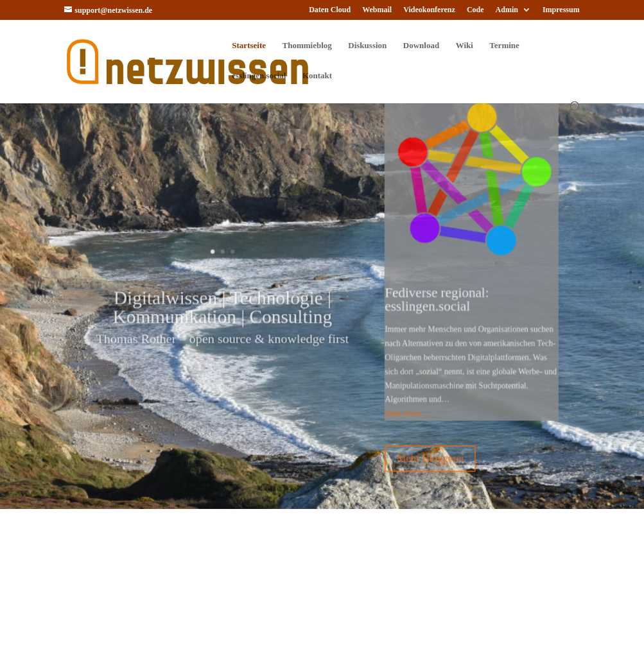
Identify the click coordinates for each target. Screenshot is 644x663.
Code (475, 10)
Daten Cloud (330, 10)
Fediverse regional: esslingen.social (423, 299)
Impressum (561, 10)
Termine (504, 46)
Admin (507, 10)
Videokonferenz (429, 10)
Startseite (249, 46)
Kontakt (317, 76)
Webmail (377, 10)
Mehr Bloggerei (417, 438)
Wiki (465, 46)
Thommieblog (307, 46)
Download (421, 46)
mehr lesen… (397, 399)
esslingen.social (259, 76)
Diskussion (367, 46)
